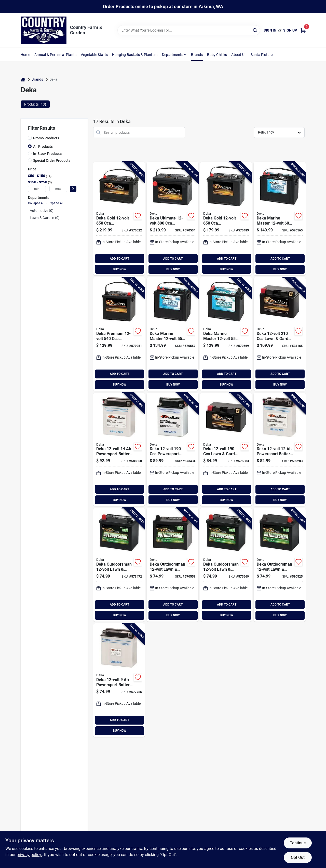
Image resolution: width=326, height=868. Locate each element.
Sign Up (290, 30)
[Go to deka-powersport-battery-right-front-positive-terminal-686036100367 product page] (119, 450)
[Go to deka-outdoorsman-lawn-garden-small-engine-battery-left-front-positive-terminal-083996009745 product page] (119, 565)
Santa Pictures (263, 55)
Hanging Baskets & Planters (135, 55)
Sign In (270, 30)
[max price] (58, 189)
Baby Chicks (217, 55)
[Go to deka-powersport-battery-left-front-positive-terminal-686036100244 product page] (280, 450)
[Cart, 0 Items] (303, 30)
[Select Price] (73, 189)
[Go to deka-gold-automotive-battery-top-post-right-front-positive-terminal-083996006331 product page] (226, 219)
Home (25, 55)
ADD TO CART (119, 259)
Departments (173, 55)
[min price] (37, 189)
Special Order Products (52, 160)
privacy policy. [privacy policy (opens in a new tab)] (29, 855)
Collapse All (36, 203)
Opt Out (298, 857)
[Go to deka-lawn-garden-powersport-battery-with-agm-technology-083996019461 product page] (226, 450)
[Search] (255, 30)
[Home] (23, 79)
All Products (43, 146)
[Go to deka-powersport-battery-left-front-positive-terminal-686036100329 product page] (173, 450)
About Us (239, 55)
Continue (298, 843)
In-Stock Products (47, 154)
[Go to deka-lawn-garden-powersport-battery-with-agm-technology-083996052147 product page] (280, 334)
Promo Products (46, 138)
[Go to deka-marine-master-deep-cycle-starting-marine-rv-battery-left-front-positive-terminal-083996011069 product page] (280, 219)
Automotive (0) (42, 211)
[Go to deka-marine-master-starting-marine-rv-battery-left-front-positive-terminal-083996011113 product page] (226, 334)
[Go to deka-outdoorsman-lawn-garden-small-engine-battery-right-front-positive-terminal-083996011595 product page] (280, 565)
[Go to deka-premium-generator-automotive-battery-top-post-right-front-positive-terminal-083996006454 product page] (119, 334)
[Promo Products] (30, 138)
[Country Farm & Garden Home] (44, 30)
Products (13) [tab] (35, 104)
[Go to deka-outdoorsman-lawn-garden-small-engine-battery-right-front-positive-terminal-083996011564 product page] (173, 565)
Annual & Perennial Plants (55, 55)
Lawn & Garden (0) (45, 218)
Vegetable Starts (94, 55)
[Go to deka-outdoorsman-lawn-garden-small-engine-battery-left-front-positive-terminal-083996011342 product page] (226, 565)
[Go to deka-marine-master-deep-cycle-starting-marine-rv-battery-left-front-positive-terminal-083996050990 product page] (173, 334)
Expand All (56, 203)
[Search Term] (189, 30)
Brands (197, 55)
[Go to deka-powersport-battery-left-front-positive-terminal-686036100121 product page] (119, 680)
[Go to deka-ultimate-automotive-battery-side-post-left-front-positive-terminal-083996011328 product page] (173, 219)
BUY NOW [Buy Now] (120, 269)
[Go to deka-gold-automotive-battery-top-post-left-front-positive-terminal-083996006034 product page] (119, 219)
